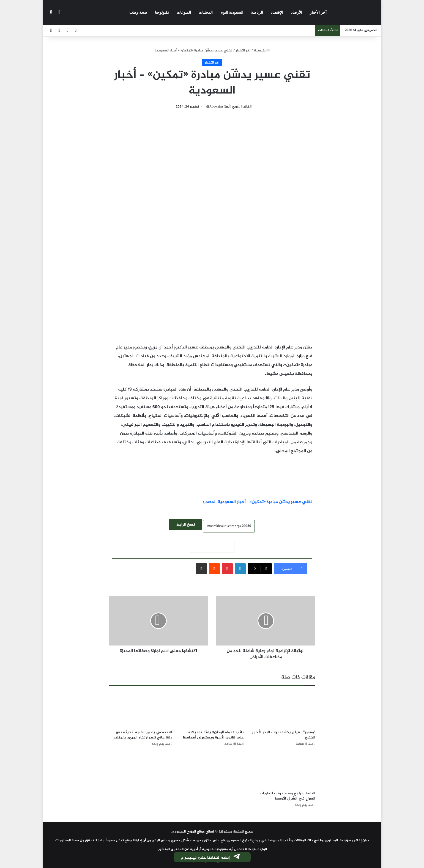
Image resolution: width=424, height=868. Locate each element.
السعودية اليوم (232, 13)
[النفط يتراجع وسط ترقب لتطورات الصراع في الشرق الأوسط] (284, 770)
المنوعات (184, 13)
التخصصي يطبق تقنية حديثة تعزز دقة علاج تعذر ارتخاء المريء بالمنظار (143, 735)
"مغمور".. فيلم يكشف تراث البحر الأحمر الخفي (284, 735)
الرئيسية (262, 51)
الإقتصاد (277, 13)
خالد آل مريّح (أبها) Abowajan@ (228, 107)
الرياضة (257, 13)
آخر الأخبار (318, 13)
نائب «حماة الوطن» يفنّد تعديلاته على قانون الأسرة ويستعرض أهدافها (213, 735)
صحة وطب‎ (138, 13)
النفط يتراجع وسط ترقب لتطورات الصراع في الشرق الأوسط (288, 796)
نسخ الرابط (186, 525)
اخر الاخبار (243, 51)
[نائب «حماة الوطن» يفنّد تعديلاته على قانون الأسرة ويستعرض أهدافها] (212, 709)
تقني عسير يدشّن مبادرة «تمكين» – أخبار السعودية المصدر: (258, 502)
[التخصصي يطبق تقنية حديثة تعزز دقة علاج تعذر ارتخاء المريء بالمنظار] (141, 709)
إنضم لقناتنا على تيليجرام (211, 858)
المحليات (206, 13)
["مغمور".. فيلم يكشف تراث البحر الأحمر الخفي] (284, 709)
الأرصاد (296, 13)
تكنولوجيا (162, 13)
